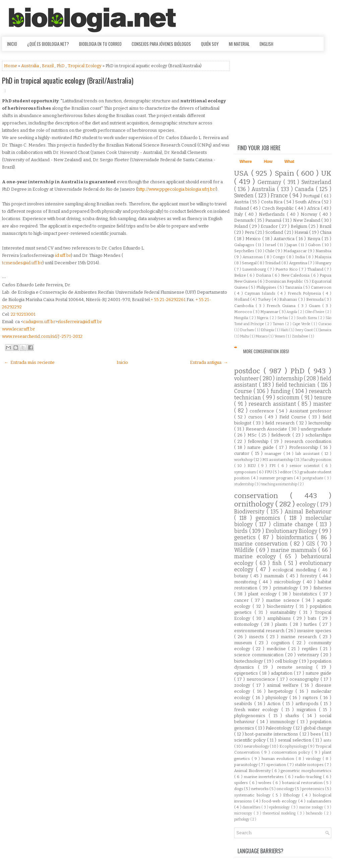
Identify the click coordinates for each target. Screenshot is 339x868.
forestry (310, 576)
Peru (250, 232)
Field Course (294, 417)
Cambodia (245, 306)
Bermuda (315, 299)
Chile (270, 251)
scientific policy (251, 740)
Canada (305, 189)
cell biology (287, 661)
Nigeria (263, 318)
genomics (270, 518)
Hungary (323, 263)
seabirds (244, 704)
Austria (242, 202)
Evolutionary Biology (292, 531)
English (266, 44)
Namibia (323, 251)
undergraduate (316, 429)
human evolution (279, 759)
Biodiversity (250, 512)
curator (243, 453)
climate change (295, 524)
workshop (244, 460)
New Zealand (307, 220)
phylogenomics (251, 716)
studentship (244, 484)
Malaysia (323, 257)
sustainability (285, 612)
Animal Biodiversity (253, 771)
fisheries (322, 588)
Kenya (315, 239)
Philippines (267, 287)
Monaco (262, 336)
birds (242, 531)
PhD (61, 66)
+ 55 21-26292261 (168, 300)
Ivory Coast (304, 330)
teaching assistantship (280, 484)
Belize (241, 275)
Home (11, 66)
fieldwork (282, 435)
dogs (239, 789)
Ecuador (270, 226)
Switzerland (316, 182)
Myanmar (270, 312)
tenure (323, 398)
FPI (274, 466)
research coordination (308, 441)
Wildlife (245, 550)
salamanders (319, 801)
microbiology (289, 582)
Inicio (12, 44)
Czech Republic (279, 208)
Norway (310, 214)
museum (245, 643)
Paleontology (279, 728)
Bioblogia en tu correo (100, 44)
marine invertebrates (265, 777)
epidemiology (280, 807)
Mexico (254, 239)
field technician (297, 385)
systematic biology (253, 795)
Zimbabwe (300, 336)
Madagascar (296, 251)
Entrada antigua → (209, 362)
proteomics (314, 789)
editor (286, 472)
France (280, 196)
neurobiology (257, 746)
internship (290, 378)
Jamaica (325, 330)
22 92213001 (23, 314)
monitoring (247, 582)
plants (282, 624)
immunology (284, 722)
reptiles (311, 649)
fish (278, 563)
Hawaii (302, 232)
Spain (286, 173)
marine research (300, 637)
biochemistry (282, 606)
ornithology (255, 504)
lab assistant (309, 454)
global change (317, 728)
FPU (269, 472)
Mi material (239, 44)
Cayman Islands (261, 293)
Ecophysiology (294, 746)
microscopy (244, 813)
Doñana (264, 275)
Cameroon (321, 287)
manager (274, 454)
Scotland (275, 232)
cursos (256, 417)
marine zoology (312, 807)
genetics (246, 537)
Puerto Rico (287, 269)
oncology (286, 789)
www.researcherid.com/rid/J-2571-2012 (42, 336)
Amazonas (253, 257)
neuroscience (262, 679)
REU (253, 466)
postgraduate (314, 478)
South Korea (307, 318)
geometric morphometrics (306, 771)
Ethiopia (268, 330)
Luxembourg (255, 269)
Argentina (298, 263)
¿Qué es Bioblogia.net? (48, 44)
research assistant (273, 404)
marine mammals (294, 550)
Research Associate (267, 429)
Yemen (280, 336)
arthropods (308, 704)
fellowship (259, 441)
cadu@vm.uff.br (39, 322)
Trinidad (273, 263)
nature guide (261, 447)
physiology (278, 698)
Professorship (305, 447)
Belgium (300, 226)
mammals (275, 576)
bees (316, 734)
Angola (292, 312)
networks (260, 789)
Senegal (250, 263)
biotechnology (249, 661)
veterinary (309, 655)
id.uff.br (63, 255)
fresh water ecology (258, 710)
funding (281, 391)
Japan (293, 245)
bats (313, 618)
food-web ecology (280, 801)
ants (327, 740)
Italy (240, 214)
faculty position (317, 460)
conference (263, 411)
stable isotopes (310, 765)
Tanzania (294, 287)
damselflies (252, 807)
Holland (242, 299)
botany (242, 576)
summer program (277, 478)
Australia (30, 66)
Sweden (245, 196)
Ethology (292, 795)
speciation (277, 765)
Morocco (244, 312)
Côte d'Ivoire (315, 312)
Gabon (315, 245)
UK (326, 173)
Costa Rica (272, 202)
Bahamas (289, 299)
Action (275, 704)
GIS (312, 544)
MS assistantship (278, 460)
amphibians (280, 618)
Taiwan (279, 324)
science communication (260, 655)
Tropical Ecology (85, 66)
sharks (294, 716)
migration (308, 710)
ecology (307, 505)
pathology (242, 819)
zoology (243, 685)
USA (243, 173)
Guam (316, 306)
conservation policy (292, 752)
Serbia (283, 318)
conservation (262, 496)
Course (244, 391)
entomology (248, 624)
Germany (270, 182)
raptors (311, 698)
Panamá (274, 220)
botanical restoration (303, 783)
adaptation (282, 673)
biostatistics (306, 594)
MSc (253, 435)
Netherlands (273, 214)
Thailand (316, 269)
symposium (245, 472)
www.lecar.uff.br (18, 329)
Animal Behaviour (308, 512)
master (322, 404)
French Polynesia (305, 293)
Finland (242, 208)
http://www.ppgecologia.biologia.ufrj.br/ (177, 189)
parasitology (246, 765)
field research (281, 423)
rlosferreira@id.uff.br (80, 322)
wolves (265, 783)
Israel (271, 245)
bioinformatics (296, 537)
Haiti (285, 330)
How (268, 162)
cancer (243, 600)
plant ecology (263, 594)
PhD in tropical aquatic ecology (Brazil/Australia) (68, 80)
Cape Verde (302, 324)
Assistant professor (310, 411)
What (289, 162)
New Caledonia (296, 275)
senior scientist (306, 466)
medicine (277, 649)
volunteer (247, 378)
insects (258, 637)
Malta (245, 336)
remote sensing (297, 667)
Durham (247, 330)
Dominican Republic (285, 281)
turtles (312, 624)
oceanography (305, 679)
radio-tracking (309, 777)
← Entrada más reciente (29, 362)
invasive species (314, 631)
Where (246, 162)
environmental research (260, 631)
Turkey (265, 299)
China (326, 232)
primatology (287, 588)
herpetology (282, 691)
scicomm (289, 398)
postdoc (249, 371)
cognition (282, 643)
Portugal (312, 196)
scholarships (318, 435)
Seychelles (245, 251)
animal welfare (284, 685)
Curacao (325, 324)
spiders (242, 783)
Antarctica (285, 239)
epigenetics (247, 673)
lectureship (320, 423)
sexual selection (295, 740)
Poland (242, 226)
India (300, 257)
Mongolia (242, 318)
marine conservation (262, 544)
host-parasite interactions (272, 734)
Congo (279, 257)
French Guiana (282, 306)
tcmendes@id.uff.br (22, 263)
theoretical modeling (280, 813)
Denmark (244, 220)
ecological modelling (295, 570)
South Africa (308, 202)
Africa (314, 208)
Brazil (48, 66)
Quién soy (210, 44)
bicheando (315, 813)
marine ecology (257, 556)
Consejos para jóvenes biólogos (161, 44)
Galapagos (245, 245)
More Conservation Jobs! (266, 351)
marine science (284, 600)
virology (314, 759)
